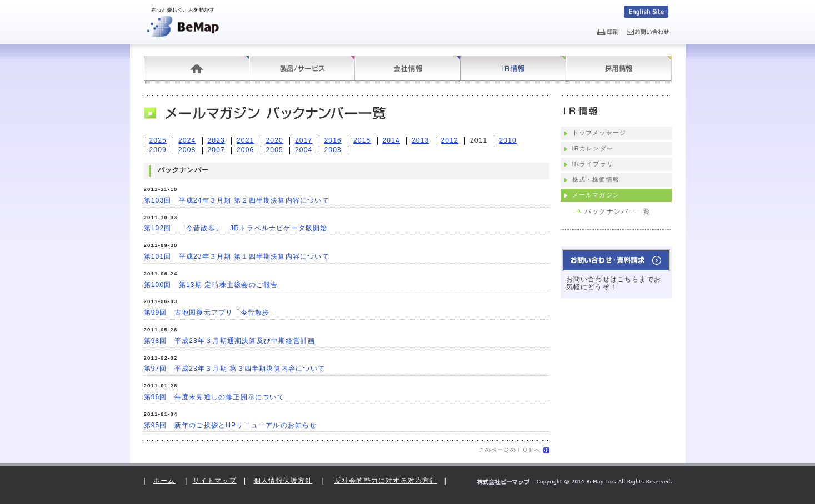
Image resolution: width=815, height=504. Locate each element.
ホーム (197, 68)
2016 (333, 140)
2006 (246, 150)
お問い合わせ (616, 260)
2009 (158, 150)
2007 (217, 150)
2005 (275, 150)
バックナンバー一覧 (617, 211)
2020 (275, 140)
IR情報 (513, 68)
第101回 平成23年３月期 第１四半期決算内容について (237, 256)
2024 (187, 140)
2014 (392, 140)
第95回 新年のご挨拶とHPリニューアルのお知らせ (231, 425)
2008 (187, 150)
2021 (246, 140)
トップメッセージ (599, 133)
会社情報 (408, 68)
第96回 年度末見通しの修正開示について (214, 397)
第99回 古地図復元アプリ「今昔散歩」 (211, 313)
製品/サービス (302, 68)
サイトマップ (215, 481)
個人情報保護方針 (283, 481)
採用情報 (619, 68)
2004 (304, 150)
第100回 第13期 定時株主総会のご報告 (211, 285)
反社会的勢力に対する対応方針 (386, 481)
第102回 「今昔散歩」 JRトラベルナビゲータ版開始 (236, 228)
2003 (333, 150)
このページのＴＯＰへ (510, 450)
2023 (217, 140)
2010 (508, 140)
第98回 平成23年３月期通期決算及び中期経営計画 (230, 341)
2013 (421, 140)
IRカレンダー (593, 148)
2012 (450, 140)
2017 (304, 140)
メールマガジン (596, 195)
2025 (158, 140)
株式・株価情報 (596, 179)
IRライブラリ (593, 164)
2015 (362, 140)
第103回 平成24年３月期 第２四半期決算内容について (237, 200)
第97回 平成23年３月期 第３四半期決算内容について (234, 369)
